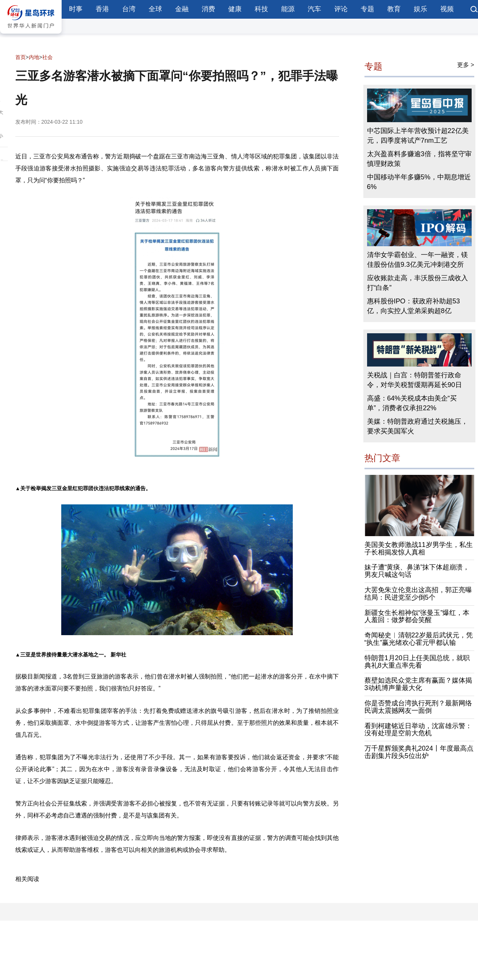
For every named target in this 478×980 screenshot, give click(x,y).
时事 (76, 9)
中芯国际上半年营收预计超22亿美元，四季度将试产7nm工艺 (418, 136)
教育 (394, 9)
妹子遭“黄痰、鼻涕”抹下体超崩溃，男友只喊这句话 (417, 571)
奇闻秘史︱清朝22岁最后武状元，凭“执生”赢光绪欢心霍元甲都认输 (419, 639)
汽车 (314, 9)
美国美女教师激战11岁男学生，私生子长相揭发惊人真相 (419, 548)
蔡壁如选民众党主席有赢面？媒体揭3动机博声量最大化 (418, 684)
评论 (341, 9)
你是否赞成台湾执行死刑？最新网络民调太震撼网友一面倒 (418, 707)
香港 (102, 9)
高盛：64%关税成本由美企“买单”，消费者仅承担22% (412, 403)
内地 (34, 57)
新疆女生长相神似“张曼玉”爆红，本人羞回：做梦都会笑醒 (417, 616)
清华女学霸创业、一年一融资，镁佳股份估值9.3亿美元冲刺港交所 (418, 260)
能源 (288, 9)
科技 (261, 9)
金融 (182, 9)
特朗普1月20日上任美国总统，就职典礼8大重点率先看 (417, 662)
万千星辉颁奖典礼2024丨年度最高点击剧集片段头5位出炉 (419, 752)
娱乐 (420, 9)
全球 (155, 9)
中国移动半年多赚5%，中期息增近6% (419, 182)
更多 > (466, 65)
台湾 (129, 9)
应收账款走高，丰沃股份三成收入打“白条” (418, 283)
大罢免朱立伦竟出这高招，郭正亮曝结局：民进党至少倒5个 (418, 594)
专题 (367, 9)
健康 (235, 9)
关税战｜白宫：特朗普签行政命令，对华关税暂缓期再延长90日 (415, 380)
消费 (208, 9)
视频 (447, 9)
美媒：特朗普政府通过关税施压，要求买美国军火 (418, 426)
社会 (47, 57)
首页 (21, 57)
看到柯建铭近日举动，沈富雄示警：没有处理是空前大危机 (418, 730)
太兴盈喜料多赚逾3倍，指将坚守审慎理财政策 (419, 159)
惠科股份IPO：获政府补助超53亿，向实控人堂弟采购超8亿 (414, 306)
